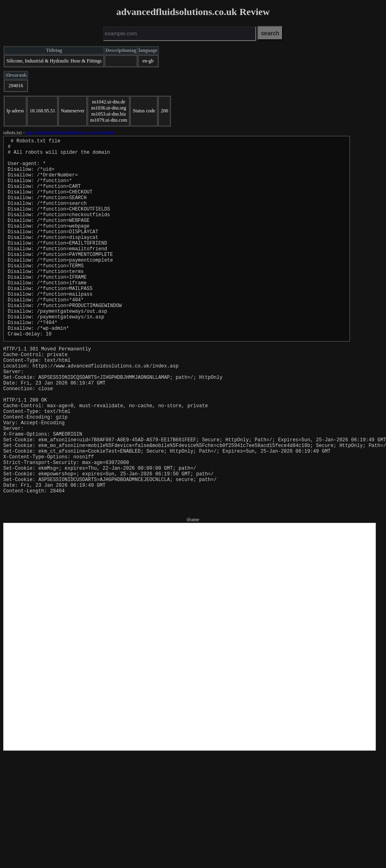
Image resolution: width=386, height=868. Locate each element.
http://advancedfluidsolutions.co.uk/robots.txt (69, 133)
